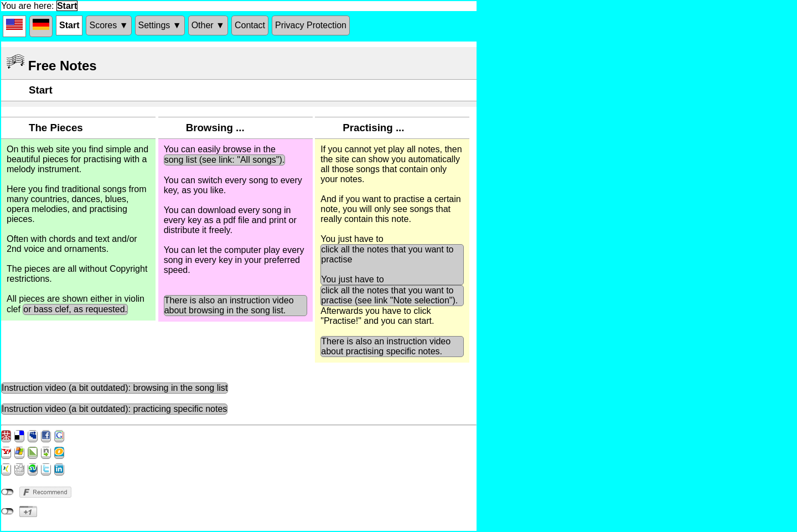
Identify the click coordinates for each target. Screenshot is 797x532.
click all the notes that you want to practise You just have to (387, 264)
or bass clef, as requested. (75, 309)
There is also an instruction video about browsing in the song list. (229, 305)
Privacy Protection (311, 25)
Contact (250, 25)
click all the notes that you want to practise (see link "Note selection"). (389, 295)
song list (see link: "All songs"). (225, 160)
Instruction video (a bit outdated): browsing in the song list (115, 388)
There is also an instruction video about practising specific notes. (386, 346)
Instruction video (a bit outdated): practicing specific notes (114, 409)
